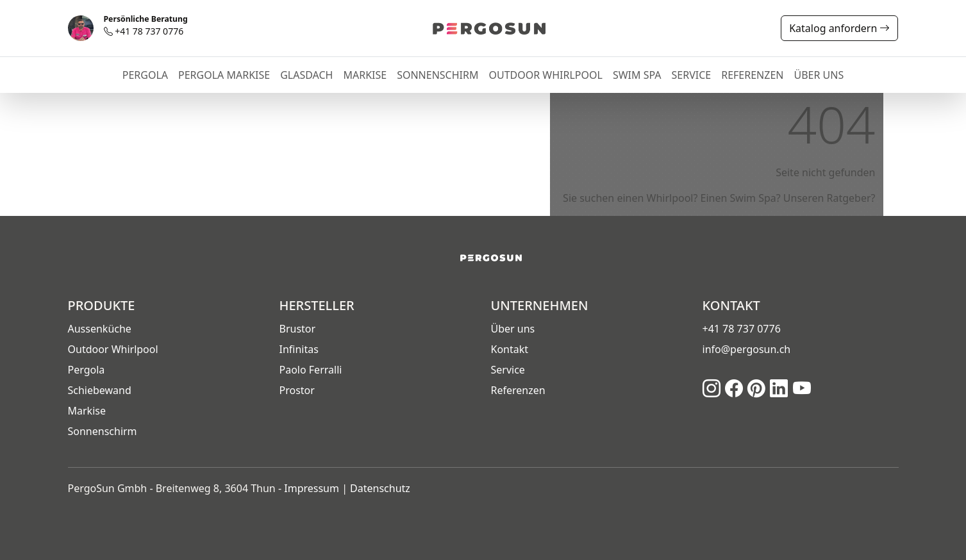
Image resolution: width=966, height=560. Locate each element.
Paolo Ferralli (311, 370)
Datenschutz (380, 488)
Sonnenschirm (103, 431)
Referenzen (518, 390)
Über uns (513, 329)
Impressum (312, 488)
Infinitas (299, 349)
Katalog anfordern (839, 28)
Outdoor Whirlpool (113, 349)
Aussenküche (100, 329)
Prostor (297, 390)
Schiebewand (100, 390)
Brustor (298, 329)
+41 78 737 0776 (146, 26)
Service (508, 370)
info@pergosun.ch (747, 349)
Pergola (87, 370)
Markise (87, 411)
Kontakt (510, 349)
